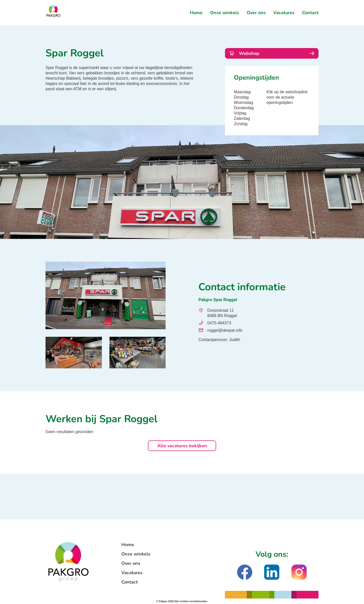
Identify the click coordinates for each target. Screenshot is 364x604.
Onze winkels (225, 13)
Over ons (256, 13)
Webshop (272, 53)
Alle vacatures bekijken (182, 446)
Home (196, 13)
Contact (310, 13)
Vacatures (284, 13)
